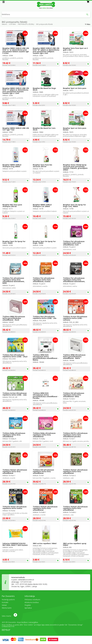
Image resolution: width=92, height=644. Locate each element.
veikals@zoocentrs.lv (26, 580)
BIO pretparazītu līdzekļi (45, 24)
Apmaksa (28, 608)
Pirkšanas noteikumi (32, 600)
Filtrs (88, 24)
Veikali (4, 605)
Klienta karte (7, 608)
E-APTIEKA (12, 24)
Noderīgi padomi (8, 600)
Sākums (4, 24)
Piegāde (28, 605)
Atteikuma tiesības (32, 602)
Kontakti (5, 602)
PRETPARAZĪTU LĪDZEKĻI (26, 24)
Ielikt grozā (27, 64)
